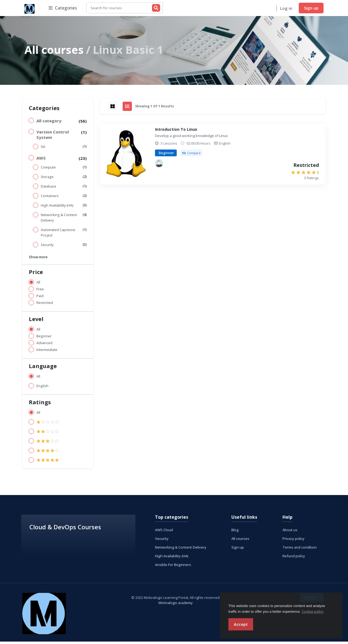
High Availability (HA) (57, 208)
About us (290, 532)
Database (49, 189)
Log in (286, 9)
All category (49, 123)
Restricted (45, 305)
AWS (41, 160)
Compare (191, 155)
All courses (54, 52)
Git (43, 149)
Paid (40, 298)
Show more (38, 259)
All (38, 284)
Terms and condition (300, 549)
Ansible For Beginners (173, 567)
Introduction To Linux (176, 131)
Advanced (44, 345)
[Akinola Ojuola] (159, 166)
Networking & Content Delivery (59, 220)
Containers (50, 198)
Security (47, 247)
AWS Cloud (164, 532)
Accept (241, 624)
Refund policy (294, 558)
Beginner (44, 338)
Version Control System (53, 137)
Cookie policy (313, 611)
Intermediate (47, 352)
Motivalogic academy (176, 605)
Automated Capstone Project (58, 235)
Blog (235, 532)
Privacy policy (293, 541)
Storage (47, 179)
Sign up (311, 9)
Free (40, 291)
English (42, 388)
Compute (48, 169)
